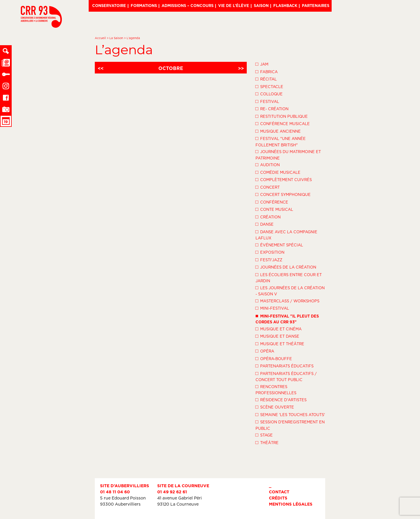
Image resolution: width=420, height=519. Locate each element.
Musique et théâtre (280, 343)
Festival (267, 101)
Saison (261, 6)
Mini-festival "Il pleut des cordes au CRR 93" (287, 319)
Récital (266, 79)
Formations (144, 6)
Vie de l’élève (234, 6)
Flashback (285, 6)
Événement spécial (279, 245)
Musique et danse (277, 336)
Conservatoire (109, 6)
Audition (268, 164)
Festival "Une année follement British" (281, 141)
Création (268, 217)
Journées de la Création (286, 267)
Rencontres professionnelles (276, 389)
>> (241, 68)
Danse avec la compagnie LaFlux (286, 235)
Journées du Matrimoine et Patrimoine (288, 154)
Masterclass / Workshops (287, 301)
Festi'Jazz (269, 259)
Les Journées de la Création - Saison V (290, 291)
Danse (265, 224)
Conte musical (274, 209)
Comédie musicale (278, 172)
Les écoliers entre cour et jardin (289, 277)
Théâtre (267, 442)
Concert (268, 187)
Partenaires (316, 6)
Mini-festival (272, 308)
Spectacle (269, 86)
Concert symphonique (283, 194)
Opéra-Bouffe (274, 358)
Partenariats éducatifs (285, 366)
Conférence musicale (283, 123)
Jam (262, 64)
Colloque (269, 94)
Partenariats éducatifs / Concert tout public (286, 376)
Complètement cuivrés (284, 179)
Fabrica (267, 71)
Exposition (270, 252)
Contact (279, 492)
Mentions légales (291, 504)
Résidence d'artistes (281, 399)
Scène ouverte (275, 407)
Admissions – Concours (188, 6)
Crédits (278, 498)
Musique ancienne (278, 131)
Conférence (272, 202)
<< (101, 68)
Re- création (272, 108)
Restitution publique (282, 116)
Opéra (265, 351)
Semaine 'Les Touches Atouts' (290, 414)
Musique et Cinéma (279, 329)
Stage (264, 435)
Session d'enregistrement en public (290, 425)
